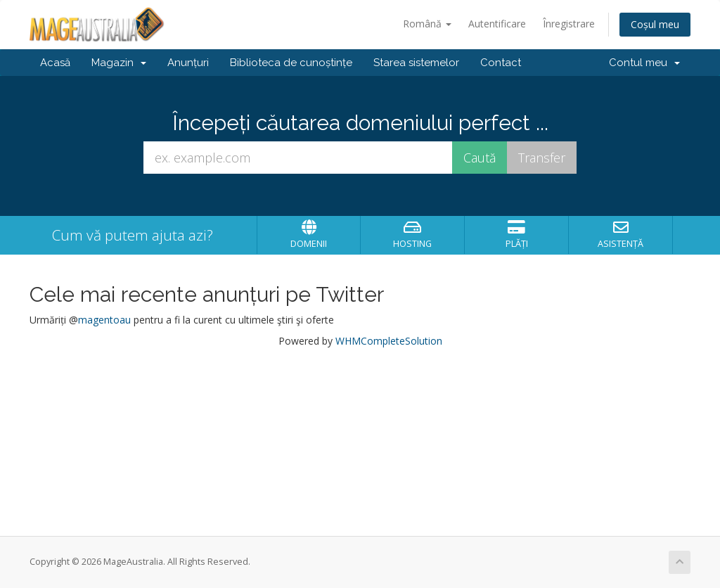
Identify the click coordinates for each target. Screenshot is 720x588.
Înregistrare (569, 24)
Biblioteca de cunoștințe (291, 63)
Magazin (119, 63)
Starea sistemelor (416, 63)
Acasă (55, 63)
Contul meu (644, 63)
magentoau (104, 320)
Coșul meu (655, 24)
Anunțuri (188, 63)
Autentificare (497, 24)
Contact (501, 63)
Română (427, 24)
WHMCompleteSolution (389, 341)
